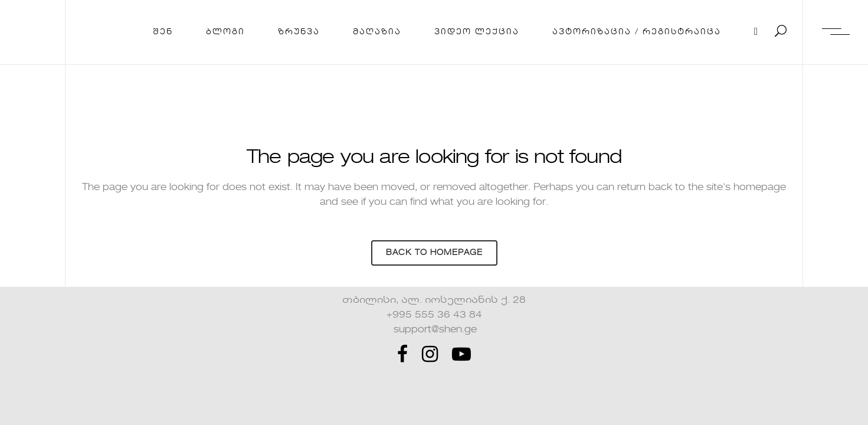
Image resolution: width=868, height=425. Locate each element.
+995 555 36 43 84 (434, 315)
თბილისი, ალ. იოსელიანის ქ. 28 (434, 300)
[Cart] (756, 32)
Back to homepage (434, 253)
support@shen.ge (434, 330)
